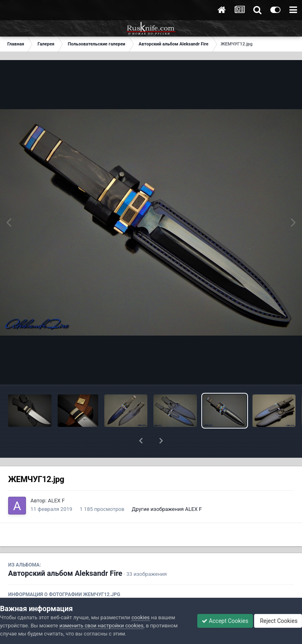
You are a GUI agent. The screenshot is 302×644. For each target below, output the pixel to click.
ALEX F (56, 479)
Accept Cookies (225, 621)
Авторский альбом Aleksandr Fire (65, 552)
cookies (141, 617)
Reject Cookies (278, 621)
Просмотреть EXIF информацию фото (151, 591)
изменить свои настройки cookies (101, 626)
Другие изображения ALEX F (167, 488)
